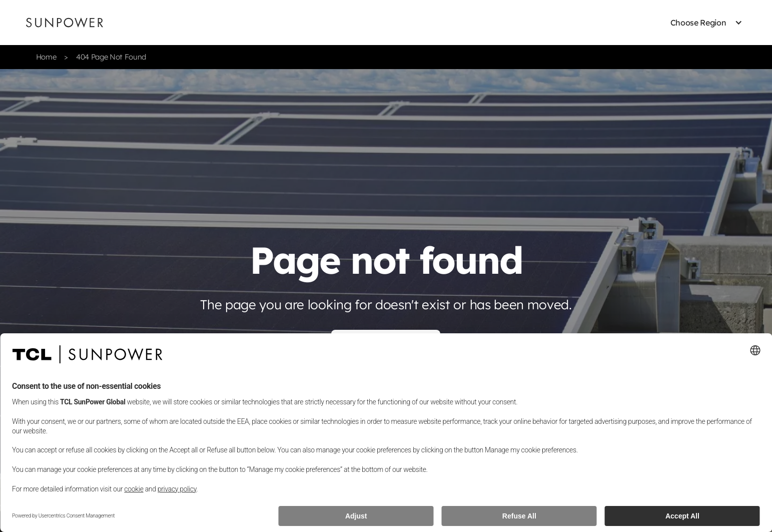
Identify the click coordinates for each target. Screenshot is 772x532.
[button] (698, 23)
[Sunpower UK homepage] (65, 23)
